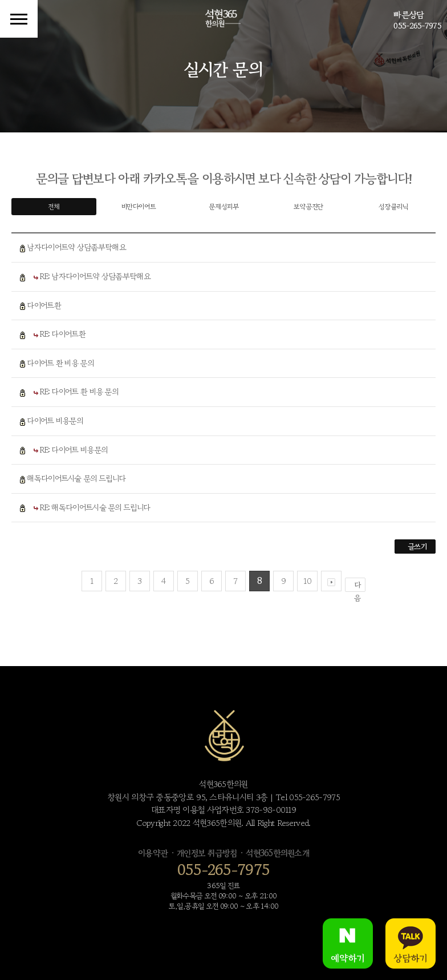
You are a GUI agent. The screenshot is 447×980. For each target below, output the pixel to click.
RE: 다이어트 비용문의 (74, 450)
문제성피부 (223, 206)
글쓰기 (417, 547)
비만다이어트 (139, 206)
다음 (357, 586)
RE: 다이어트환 (63, 334)
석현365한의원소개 (277, 853)
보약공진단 (308, 206)
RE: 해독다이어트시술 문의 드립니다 (95, 507)
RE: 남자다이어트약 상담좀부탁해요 (95, 276)
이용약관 (153, 853)
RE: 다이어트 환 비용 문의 (79, 392)
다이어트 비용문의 (55, 421)
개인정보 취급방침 (207, 853)
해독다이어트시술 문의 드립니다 (76, 478)
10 (307, 581)
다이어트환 (44, 305)
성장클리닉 (393, 206)
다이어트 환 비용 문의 (60, 363)
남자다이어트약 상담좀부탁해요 (76, 247)
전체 (54, 206)
